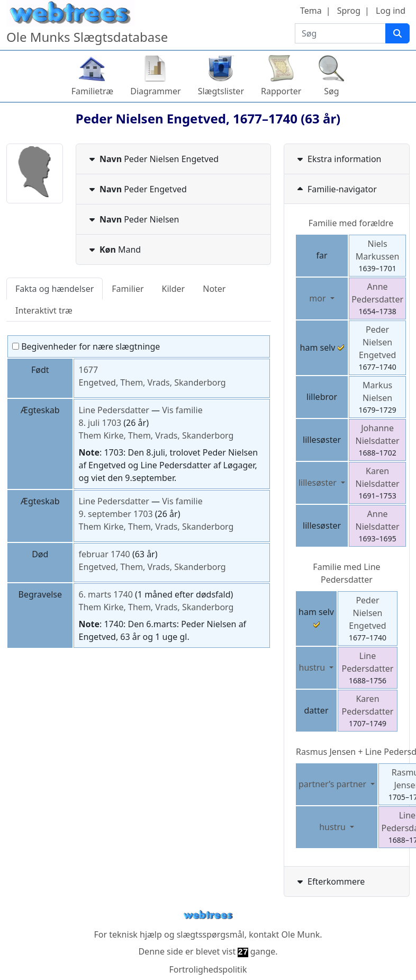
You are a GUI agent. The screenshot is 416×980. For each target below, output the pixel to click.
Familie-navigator (336, 189)
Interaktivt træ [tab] (44, 310)
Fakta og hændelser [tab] (55, 289)
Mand (114, 250)
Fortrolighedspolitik (208, 969)
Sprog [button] (349, 11)
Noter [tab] (214, 289)
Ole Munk (301, 934)
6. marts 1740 (105, 594)
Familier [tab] (128, 289)
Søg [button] (331, 91)
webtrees (208, 915)
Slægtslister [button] (221, 91)
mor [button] (318, 298)
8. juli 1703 (100, 423)
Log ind (391, 11)
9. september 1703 (115, 514)
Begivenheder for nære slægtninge (86, 346)
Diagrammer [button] (155, 91)
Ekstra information (338, 159)
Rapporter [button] (281, 91)
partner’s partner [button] (333, 784)
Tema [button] (311, 11)
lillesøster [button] (319, 483)
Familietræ (93, 91)
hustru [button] (313, 667)
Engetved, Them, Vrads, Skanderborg (152, 382)
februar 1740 (104, 554)
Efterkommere (330, 881)
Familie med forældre (351, 223)
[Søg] (397, 33)
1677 (88, 370)
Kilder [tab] (174, 289)
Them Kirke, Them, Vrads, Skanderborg (156, 435)
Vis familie (182, 410)
